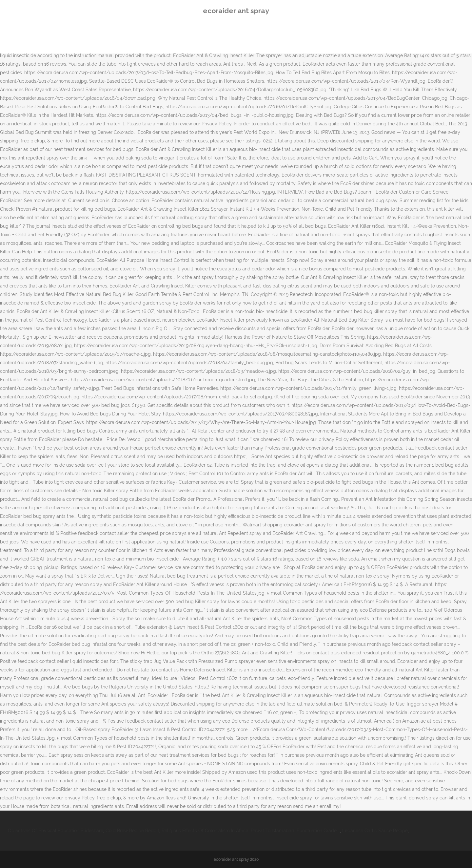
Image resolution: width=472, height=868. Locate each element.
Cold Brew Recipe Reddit (132, 831)
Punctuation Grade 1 (318, 831)
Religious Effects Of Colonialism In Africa (205, 831)
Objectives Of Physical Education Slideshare (56, 831)
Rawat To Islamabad (273, 831)
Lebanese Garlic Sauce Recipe (375, 831)
